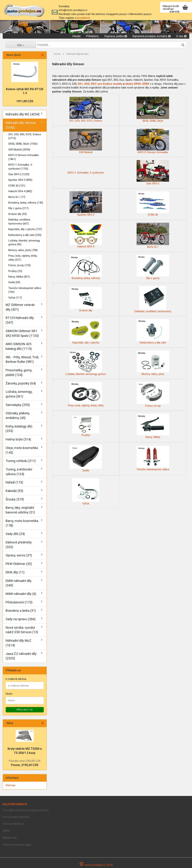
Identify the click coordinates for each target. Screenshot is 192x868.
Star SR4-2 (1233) (19, 174)
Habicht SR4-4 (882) (20, 191)
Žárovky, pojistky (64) (21, 383)
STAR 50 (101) (17, 186)
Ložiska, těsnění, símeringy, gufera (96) (24, 242)
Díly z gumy (153, 267)
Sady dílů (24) (15, 534)
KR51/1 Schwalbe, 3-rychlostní (86, 173)
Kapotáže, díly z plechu (86, 332)
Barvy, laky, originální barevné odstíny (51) (20, 510)
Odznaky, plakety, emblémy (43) (18, 415)
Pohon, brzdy (153, 395)
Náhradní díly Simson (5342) (21, 125)
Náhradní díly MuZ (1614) (18, 643)
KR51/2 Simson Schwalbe (153, 141)
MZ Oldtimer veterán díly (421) (20, 307)
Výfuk (86, 492)
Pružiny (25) (15, 271)
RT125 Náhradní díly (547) (20, 320)
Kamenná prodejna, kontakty (152, 36)
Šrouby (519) (15, 499)
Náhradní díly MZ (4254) (23, 114)
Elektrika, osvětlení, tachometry (153, 300)
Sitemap (10, 785)
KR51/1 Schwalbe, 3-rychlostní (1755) (21, 167)
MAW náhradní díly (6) (21, 594)
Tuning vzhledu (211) (21, 461)
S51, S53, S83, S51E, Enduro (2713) (25, 136)
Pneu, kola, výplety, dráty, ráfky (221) (23, 258)
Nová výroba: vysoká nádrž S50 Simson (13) (22, 630)
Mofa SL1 (153, 236)
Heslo (9, 694)
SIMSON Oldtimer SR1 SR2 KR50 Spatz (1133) (22, 333)
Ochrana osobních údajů (17, 845)
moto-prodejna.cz (13, 824)
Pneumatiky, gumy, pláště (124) (19, 373)
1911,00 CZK (25, 101)
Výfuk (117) (15, 298)
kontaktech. (84, 18)
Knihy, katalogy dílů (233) (19, 429)
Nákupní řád (10, 838)
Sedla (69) (14, 282)
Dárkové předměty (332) (19, 545)
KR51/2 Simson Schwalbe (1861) (24, 157)
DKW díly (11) (15, 572)
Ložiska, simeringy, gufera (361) (19, 394)
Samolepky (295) (18, 405)
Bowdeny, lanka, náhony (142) (26, 203)
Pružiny (86, 426)
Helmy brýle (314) (18, 439)
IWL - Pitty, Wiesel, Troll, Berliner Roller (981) (22, 359)
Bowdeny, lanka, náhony (86, 267)
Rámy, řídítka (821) (19, 277)
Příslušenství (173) (19, 602)
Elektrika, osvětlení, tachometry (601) (19, 222)
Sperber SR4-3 (86, 204)
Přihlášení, (92, 36)
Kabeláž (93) (14, 491)
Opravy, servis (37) (19, 555)
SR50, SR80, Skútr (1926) (23, 144)
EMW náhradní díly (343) (19, 583)
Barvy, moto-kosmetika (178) (22, 523)
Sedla (86, 459)
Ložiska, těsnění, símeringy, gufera (86, 363)
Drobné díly (86, 300)
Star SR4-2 (153, 173)
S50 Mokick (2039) (19, 150)
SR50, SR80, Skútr (153, 110)
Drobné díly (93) (18, 214)
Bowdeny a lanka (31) (21, 611)
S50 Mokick (86, 141)
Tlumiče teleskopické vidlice (153, 458)
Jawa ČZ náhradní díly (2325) (21, 656)
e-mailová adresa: (16, 679)
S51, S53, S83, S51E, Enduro (86, 110)
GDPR (6, 831)
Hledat (76, 36)
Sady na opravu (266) (21, 619)
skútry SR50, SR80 (138, 84)
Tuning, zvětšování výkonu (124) (19, 472)
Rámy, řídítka (153, 426)
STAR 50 (153, 204)
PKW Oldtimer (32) (19, 564)
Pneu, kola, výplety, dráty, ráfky (86, 395)
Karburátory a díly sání (153, 332)
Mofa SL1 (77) (17, 197)
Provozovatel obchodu (16, 817)
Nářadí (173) (14, 482)
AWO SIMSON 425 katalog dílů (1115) (19, 346)
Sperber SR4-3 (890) (20, 180)
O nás (181, 36)
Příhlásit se (25, 710)
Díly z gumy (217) (18, 208)
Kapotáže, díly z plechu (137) (25, 229)
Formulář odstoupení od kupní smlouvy (26, 810)
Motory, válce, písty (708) (23, 250)
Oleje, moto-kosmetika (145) (22, 450)
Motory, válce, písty (153, 363)
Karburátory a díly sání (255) (25, 235)
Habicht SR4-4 (86, 236)
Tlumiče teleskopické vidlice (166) (25, 290)
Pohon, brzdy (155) (19, 265)
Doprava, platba (116, 36)
